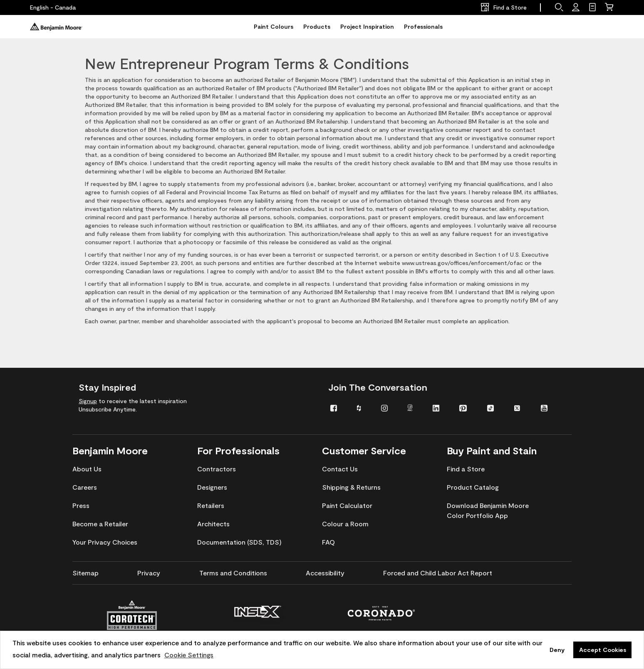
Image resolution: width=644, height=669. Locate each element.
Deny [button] (557, 650)
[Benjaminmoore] (56, 27)
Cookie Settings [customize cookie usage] (189, 655)
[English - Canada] (53, 7)
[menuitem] (337, 408)
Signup (88, 401)
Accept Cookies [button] (603, 650)
